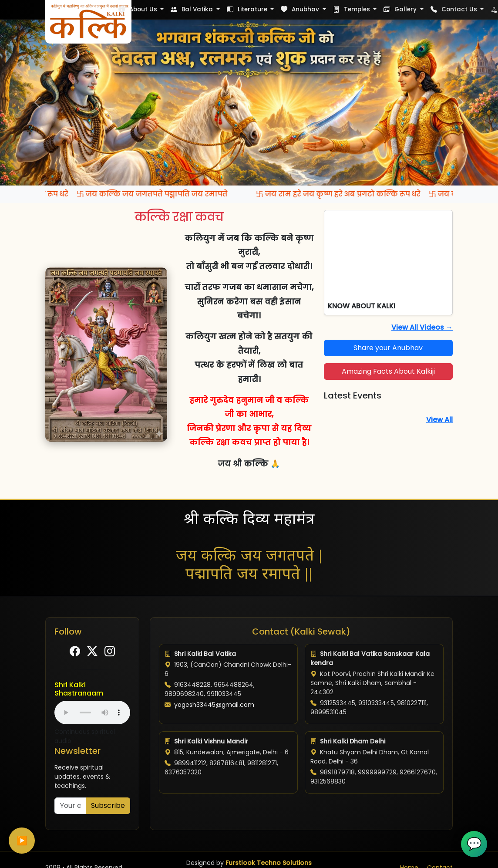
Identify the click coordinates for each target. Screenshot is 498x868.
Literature (248, 9)
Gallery (401, 9)
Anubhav (301, 9)
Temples (352, 9)
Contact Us (455, 9)
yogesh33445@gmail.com (214, 705)
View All (439, 420)
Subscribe (108, 806)
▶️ (22, 841)
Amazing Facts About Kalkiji (388, 371)
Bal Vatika (193, 9)
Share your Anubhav (388, 348)
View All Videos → (422, 327)
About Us (139, 9)
